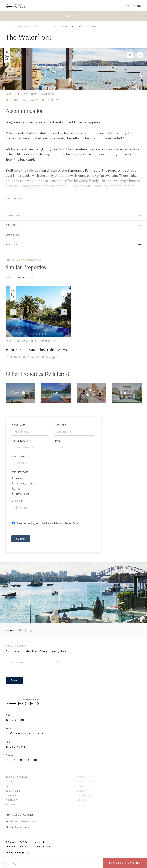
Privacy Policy (25, 846)
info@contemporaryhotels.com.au (25, 733)
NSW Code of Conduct (19, 815)
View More (22, 278)
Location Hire (15, 791)
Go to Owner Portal (18, 828)
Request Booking (125, 863)
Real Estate (84, 786)
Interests (13, 782)
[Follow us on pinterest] (35, 760)
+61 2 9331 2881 (15, 720)
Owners (11, 796)
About (10, 786)
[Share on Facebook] (26, 630)
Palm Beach (58, 26)
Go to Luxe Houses (17, 821)
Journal (11, 805)
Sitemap (82, 800)
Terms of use (43, 846)
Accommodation (31, 26)
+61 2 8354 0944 (15, 747)
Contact (11, 800)
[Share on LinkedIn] (32, 630)
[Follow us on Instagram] (28, 760)
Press (80, 777)
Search (81, 791)
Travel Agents (86, 782)
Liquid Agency (21, 852)
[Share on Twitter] (20, 630)
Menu (138, 6)
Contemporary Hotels (36, 842)
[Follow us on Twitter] (21, 760)
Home (10, 26)
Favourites (84, 796)
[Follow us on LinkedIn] (14, 760)
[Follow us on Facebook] (7, 760)
